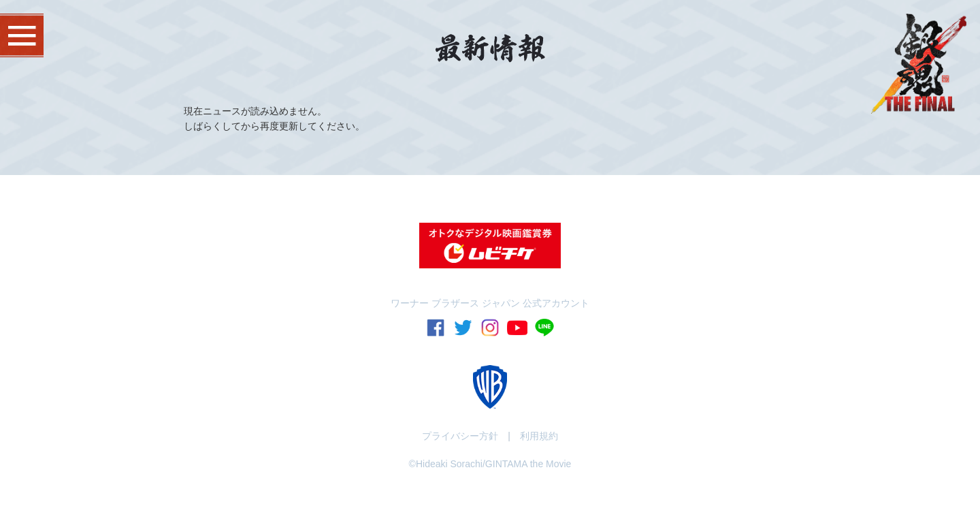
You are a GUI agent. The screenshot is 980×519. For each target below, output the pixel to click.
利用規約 (539, 436)
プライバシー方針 (460, 436)
